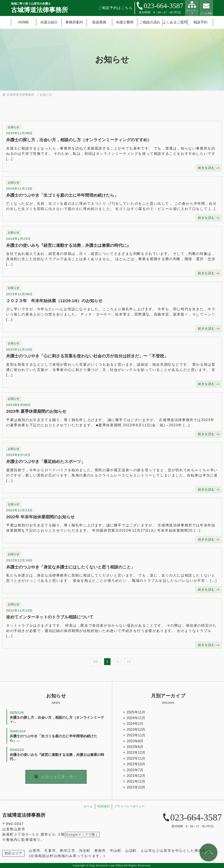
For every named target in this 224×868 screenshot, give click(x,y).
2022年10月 (136, 764)
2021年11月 (136, 781)
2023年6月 (135, 747)
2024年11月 (136, 718)
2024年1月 (135, 724)
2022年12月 (136, 752)
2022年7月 (135, 770)
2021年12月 (136, 776)
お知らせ (14, 127)
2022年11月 (136, 758)
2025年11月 (136, 712)
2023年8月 (135, 741)
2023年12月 (136, 730)
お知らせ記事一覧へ (59, 777)
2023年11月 (136, 735)
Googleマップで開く (82, 834)
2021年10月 (136, 787)
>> (129, 662)
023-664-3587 (164, 6)
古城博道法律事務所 (24, 815)
